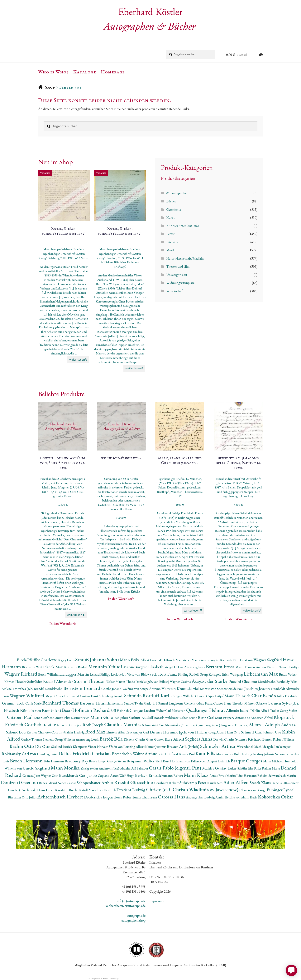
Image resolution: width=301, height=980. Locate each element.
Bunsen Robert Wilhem (278, 739)
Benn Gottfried (168, 754)
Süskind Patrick (62, 747)
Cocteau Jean (32, 776)
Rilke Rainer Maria (267, 768)
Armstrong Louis (88, 739)
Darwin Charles (224, 739)
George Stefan (117, 761)
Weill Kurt (163, 761)
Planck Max (53, 667)
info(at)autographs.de (131, 901)
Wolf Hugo (127, 776)
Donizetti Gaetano (20, 782)
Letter (170, 234)
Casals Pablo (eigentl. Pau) (176, 768)
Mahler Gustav (215, 768)
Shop (50, 87)
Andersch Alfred (262, 718)
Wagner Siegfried (268, 660)
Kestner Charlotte (39, 732)
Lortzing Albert (134, 747)
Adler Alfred (237, 782)
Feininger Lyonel (281, 790)
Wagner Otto (50, 776)
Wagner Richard (21, 674)
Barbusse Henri (93, 703)
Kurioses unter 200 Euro (183, 226)
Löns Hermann (247, 776)
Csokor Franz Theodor (229, 703)
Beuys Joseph (98, 761)
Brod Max (96, 732)
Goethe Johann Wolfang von (121, 689)
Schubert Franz (165, 674)
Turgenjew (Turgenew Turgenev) (227, 725)
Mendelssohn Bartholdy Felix (277, 682)
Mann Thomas (246, 667)
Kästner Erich (81, 718)
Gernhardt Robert (167, 783)
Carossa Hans (172, 797)
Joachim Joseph (257, 689)
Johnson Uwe (273, 732)
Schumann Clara (154, 725)
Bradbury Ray (77, 761)
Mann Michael (273, 761)
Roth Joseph (93, 725)
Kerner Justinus (156, 747)
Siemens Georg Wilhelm (59, 739)
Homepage (113, 72)
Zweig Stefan (90, 768)
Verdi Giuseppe (72, 725)
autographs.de (136, 915)
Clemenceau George (253, 790)
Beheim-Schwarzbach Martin (277, 776)
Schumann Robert (171, 776)
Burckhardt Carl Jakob (78, 775)
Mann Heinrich (238, 696)
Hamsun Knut (174, 689)
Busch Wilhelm (49, 674)
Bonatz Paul (187, 754)
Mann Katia (250, 797)
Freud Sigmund (48, 754)
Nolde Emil (236, 689)
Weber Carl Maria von (171, 711)
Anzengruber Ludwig (201, 797)
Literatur (172, 242)
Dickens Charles (135, 739)
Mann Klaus (196, 775)
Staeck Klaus (260, 783)
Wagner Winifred (27, 695)
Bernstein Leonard (82, 688)
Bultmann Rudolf (76, 667)
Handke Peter (52, 725)
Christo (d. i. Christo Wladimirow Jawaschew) (193, 789)
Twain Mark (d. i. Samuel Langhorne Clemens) (166, 703)
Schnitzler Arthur (218, 746)
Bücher (171, 201)
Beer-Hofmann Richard (86, 710)
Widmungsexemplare (180, 283)
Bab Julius (121, 718)
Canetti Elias (62, 718)
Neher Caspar (67, 783)
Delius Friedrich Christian (85, 753)
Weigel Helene (174, 667)
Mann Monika (66, 768)
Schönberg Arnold (112, 696)
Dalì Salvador (140, 768)
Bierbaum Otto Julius (23, 797)
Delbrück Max (172, 660)
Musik (170, 250)
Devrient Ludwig (131, 790)
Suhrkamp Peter (193, 783)
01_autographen (177, 193)
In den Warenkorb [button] (63, 624)
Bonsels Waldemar (167, 718)
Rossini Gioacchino (134, 782)
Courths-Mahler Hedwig (68, 732)
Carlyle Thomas (32, 739)
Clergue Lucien (143, 710)
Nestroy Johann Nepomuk (271, 754)
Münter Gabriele (256, 703)
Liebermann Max (261, 674)
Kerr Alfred (175, 739)
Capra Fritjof (215, 696)
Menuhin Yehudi (106, 666)
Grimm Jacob (14, 703)
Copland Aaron (109, 776)
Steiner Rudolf (141, 717)
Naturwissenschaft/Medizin (185, 258)
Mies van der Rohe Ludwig (234, 754)
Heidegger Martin (75, 674)
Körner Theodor (16, 682)
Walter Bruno (189, 718)
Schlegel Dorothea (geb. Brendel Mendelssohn (33, 689)
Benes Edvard (48, 783)
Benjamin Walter (141, 761)
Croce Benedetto (58, 790)
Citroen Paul (20, 717)
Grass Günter (155, 739)
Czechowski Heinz (33, 790)
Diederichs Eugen (99, 797)
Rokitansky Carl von (19, 754)
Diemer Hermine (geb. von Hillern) (179, 732)
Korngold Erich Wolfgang (226, 674)
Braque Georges (247, 761)
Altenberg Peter (195, 667)
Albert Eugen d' (151, 660)
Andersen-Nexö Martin (115, 768)
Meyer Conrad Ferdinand (63, 696)
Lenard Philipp (100, 674)
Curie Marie (34, 703)
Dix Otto (43, 746)
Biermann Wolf (33, 667)
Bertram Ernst (221, 666)
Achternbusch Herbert (61, 797)
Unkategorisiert (177, 275)
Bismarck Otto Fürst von (237, 660)
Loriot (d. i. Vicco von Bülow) (131, 674)
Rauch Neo (215, 783)
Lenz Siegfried (43, 718)
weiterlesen (78, 359)
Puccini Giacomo (243, 681)
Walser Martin (116, 682)
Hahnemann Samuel (120, 703)
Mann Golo (102, 717)
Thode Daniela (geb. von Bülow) (148, 682)
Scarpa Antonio (150, 689)
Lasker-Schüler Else (241, 768)
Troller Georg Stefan (283, 711)
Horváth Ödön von (110, 747)
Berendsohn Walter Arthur (135, 754)
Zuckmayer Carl (139, 732)
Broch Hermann (27, 761)
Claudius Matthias (123, 724)
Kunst (170, 217)
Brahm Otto (22, 746)
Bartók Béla (112, 739)
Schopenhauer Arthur (96, 783)
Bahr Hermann (54, 761)
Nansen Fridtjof (289, 667)
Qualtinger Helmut (206, 710)
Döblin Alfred (260, 711)
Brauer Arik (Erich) (184, 746)
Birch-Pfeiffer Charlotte (37, 660)
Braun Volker (288, 674)
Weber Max (190, 660)
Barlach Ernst (147, 775)
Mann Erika (130, 660)
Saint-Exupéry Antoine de (233, 718)
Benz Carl (207, 717)
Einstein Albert (117, 732)
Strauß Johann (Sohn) (98, 659)
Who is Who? (53, 72)
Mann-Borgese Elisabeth (144, 667)
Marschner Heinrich (103, 790)
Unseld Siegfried (37, 768)
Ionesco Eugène (209, 660)
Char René (263, 695)
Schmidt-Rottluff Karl (147, 695)
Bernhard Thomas (61, 703)
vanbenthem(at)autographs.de (126, 906)
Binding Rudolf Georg (193, 674)
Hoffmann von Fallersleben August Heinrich (200, 761)
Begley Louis (66, 660)
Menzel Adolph (265, 724)
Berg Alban (217, 732)
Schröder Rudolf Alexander (51, 681)
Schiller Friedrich (286, 696)
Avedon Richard (267, 667)
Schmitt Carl (252, 732)
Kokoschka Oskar (276, 797)
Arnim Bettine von (228, 797)
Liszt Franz (150, 797)
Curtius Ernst (89, 696)
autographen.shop (134, 920)
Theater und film (178, 266)
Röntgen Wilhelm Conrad (188, 696)
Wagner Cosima (181, 682)
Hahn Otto (233, 732)
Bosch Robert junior (128, 797)
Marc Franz (205, 703)
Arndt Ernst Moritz (223, 776)
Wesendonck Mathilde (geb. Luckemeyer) (264, 747)
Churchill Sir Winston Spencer (207, 689)
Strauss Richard (249, 739)
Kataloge (85, 72)
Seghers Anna (199, 739)
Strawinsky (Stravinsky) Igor (184, 725)
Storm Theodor (90, 681)
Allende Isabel (238, 710)
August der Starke (210, 681)
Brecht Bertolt (79, 790)
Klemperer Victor (85, 747)
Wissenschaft (175, 291)
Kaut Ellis (206, 753)
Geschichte (174, 209)
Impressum (157, 901)
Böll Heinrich (120, 711)
